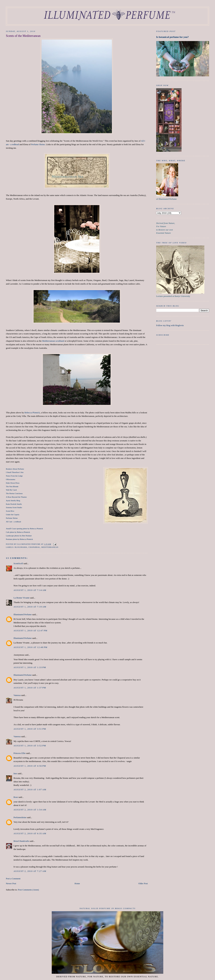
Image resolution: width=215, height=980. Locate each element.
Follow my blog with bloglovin (170, 325)
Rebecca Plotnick (32, 413)
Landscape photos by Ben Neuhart (19, 536)
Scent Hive (10, 511)
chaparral (34, 547)
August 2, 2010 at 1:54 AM (30, 810)
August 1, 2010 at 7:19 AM (30, 607)
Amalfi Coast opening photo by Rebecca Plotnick (24, 529)
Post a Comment (13, 879)
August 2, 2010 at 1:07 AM (30, 789)
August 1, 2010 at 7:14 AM (30, 590)
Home (77, 883)
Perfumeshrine (20, 817)
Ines (15, 773)
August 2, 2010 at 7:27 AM (30, 871)
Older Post (143, 883)
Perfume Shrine (38, 144)
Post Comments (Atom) (29, 890)
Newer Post (11, 883)
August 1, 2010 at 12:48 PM (30, 647)
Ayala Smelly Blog (13, 500)
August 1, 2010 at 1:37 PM (30, 688)
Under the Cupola (13, 514)
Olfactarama (11, 479)
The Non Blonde (12, 486)
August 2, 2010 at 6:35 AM (30, 833)
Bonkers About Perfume (15, 469)
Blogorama (21, 547)
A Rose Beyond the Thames (16, 497)
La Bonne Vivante (21, 598)
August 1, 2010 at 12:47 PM (30, 630)
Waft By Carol (11, 490)
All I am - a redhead (13, 522)
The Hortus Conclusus (14, 493)
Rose (16, 797)
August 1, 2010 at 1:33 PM (30, 667)
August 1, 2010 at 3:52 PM (30, 746)
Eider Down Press (13, 483)
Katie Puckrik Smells (14, 504)
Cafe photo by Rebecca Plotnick (18, 532)
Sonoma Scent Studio (14, 507)
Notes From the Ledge (14, 476)
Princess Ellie (20, 753)
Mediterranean (50, 547)
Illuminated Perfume (23, 614)
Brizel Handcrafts (21, 841)
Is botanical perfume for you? (172, 37)
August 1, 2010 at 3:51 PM (30, 729)
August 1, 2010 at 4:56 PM (30, 766)
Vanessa (17, 695)
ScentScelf (18, 563)
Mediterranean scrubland (53, 341)
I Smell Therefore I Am (15, 472)
